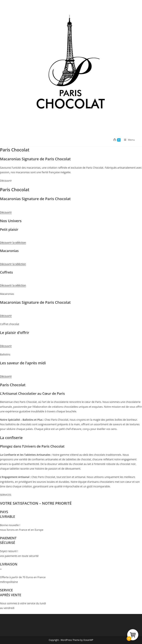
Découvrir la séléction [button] (13, 242)
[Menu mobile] (128, 140)
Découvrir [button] (6, 212)
